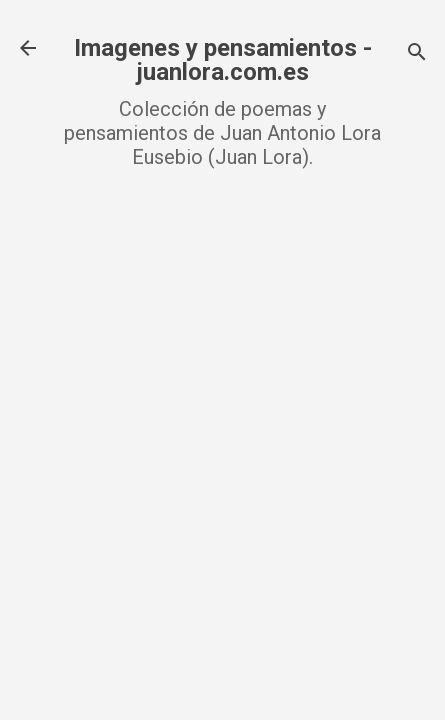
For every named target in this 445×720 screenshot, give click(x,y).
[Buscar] (417, 54)
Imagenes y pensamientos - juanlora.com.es (223, 60)
